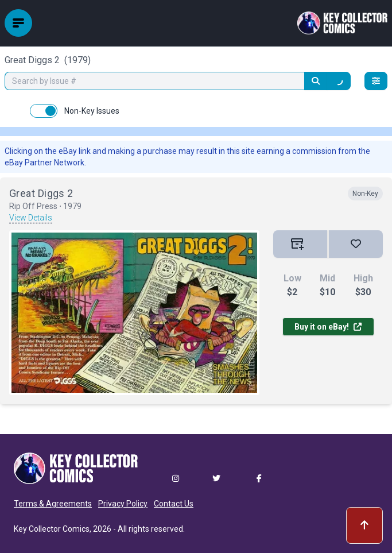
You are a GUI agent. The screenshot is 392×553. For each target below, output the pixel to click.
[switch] (44, 111)
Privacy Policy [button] (123, 504)
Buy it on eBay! (328, 327)
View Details (31, 218)
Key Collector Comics (52, 529)
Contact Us (174, 504)
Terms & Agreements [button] (53, 504)
